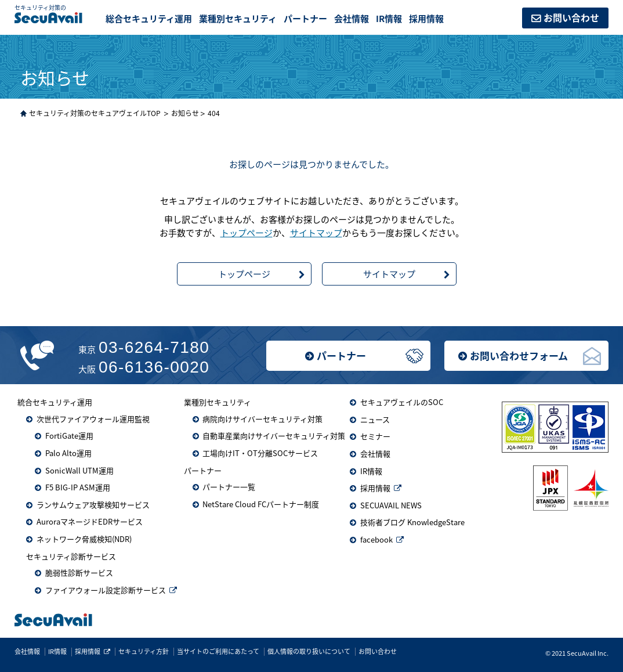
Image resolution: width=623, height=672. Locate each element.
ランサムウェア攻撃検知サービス (93, 505)
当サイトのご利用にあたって (218, 651)
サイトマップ (316, 233)
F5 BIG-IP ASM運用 (78, 487)
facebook (376, 539)
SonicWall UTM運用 (79, 470)
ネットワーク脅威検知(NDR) (84, 539)
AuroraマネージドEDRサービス (90, 521)
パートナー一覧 (229, 487)
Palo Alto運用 (68, 453)
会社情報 (352, 19)
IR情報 (389, 19)
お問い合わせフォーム (519, 355)
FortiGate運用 (69, 436)
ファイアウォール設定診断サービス (106, 590)
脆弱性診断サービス (79, 572)
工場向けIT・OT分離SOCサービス (260, 453)
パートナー (341, 355)
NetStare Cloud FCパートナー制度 (261, 504)
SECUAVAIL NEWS (391, 505)
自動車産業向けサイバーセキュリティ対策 (274, 436)
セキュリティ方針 (144, 651)
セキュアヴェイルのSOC (402, 402)
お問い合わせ (571, 17)
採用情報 (426, 19)
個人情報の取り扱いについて (309, 651)
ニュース (375, 419)
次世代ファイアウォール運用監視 (93, 419)
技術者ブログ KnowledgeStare (412, 522)
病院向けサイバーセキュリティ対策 (262, 419)
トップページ (247, 233)
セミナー (375, 436)
